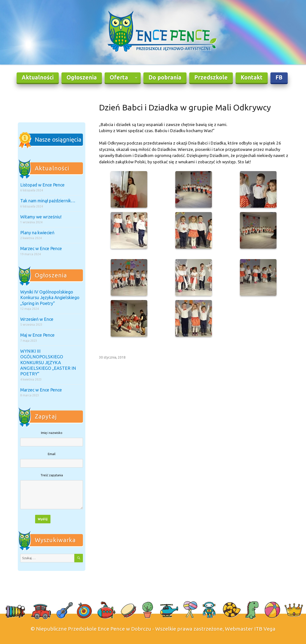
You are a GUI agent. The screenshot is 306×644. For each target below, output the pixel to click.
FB (279, 77)
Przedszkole (211, 77)
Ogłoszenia (82, 77)
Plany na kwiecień (37, 233)
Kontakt (252, 77)
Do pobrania (165, 77)
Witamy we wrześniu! (41, 217)
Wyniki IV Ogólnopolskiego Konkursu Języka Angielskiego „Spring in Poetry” (50, 298)
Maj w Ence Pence (37, 335)
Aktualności (38, 77)
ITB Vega (265, 629)
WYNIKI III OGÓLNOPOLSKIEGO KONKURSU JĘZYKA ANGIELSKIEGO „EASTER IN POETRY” (48, 362)
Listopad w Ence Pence (42, 185)
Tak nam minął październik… (48, 201)
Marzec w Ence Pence (41, 248)
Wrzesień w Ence (37, 319)
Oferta (119, 77)
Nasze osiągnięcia (58, 140)
